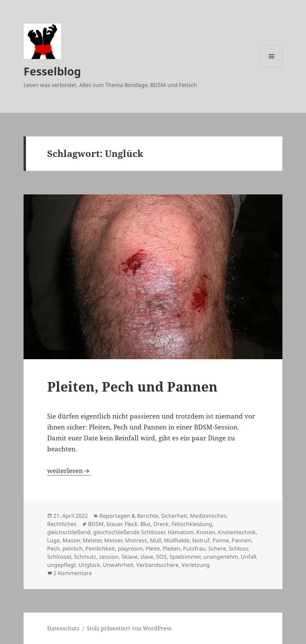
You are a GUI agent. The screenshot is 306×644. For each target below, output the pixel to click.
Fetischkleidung (192, 524)
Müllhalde (177, 540)
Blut (145, 524)
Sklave (129, 557)
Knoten (206, 532)
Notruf (201, 540)
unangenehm (221, 557)
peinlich (73, 548)
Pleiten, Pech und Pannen (132, 386)
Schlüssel (59, 557)
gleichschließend (69, 532)
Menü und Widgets (272, 67)
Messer (113, 540)
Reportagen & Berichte (129, 516)
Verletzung (196, 565)
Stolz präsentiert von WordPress (129, 628)
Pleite (153, 548)
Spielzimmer (185, 557)
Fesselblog (52, 71)
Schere (217, 548)
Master (71, 540)
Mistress (136, 540)
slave (147, 557)
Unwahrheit (118, 565)
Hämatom (181, 532)
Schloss (239, 548)
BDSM (96, 524)
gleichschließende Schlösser (129, 532)
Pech (53, 548)
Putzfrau (194, 548)
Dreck (161, 524)
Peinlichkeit (100, 548)
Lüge (53, 540)
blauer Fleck (122, 524)
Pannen (241, 540)
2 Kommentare (73, 573)
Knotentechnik (237, 532)
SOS (161, 557)
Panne (221, 540)
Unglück (89, 565)
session (109, 557)
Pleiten (171, 548)
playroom (130, 548)
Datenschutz (63, 628)
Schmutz (85, 557)
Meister (92, 540)
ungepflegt (61, 565)
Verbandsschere (157, 565)
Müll (156, 540)
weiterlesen (69, 471)
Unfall (248, 557)
